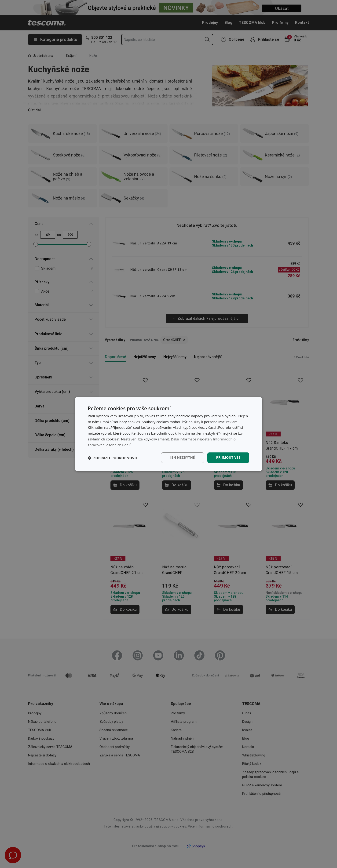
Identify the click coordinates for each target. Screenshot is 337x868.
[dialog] (168, 434)
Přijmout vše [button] (228, 458)
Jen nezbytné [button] (182, 458)
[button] (113, 458)
